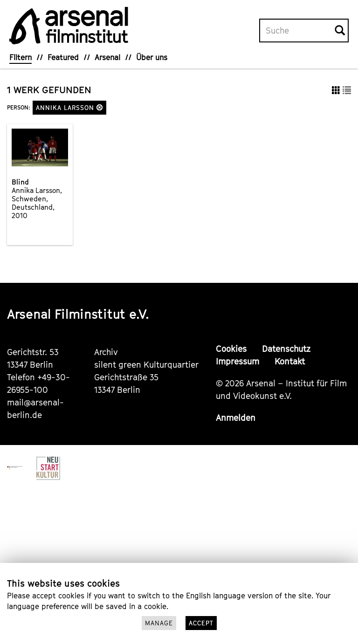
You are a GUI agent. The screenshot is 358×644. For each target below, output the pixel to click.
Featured (63, 57)
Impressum (238, 361)
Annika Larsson (69, 108)
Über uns (152, 57)
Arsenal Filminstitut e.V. (78, 314)
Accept (201, 623)
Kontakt (290, 361)
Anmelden (236, 418)
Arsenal (107, 57)
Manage (159, 623)
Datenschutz (286, 349)
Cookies (231, 349)
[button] (100, 107)
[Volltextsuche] (297, 31)
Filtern (21, 57)
